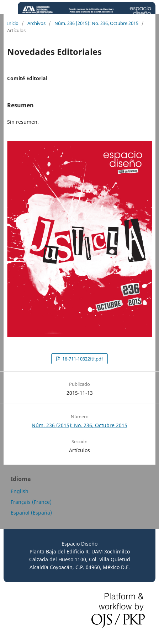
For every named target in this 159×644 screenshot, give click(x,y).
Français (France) (31, 502)
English (20, 491)
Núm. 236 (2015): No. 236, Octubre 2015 (96, 23)
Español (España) (31, 513)
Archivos (36, 23)
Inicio (13, 23)
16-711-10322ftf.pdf (82, 359)
